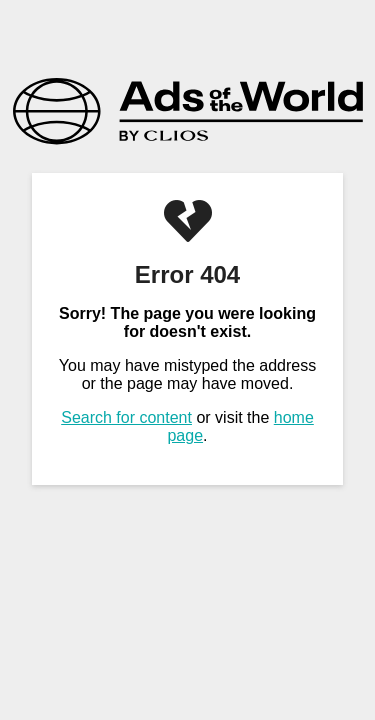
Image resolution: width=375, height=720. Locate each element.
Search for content (126, 417)
